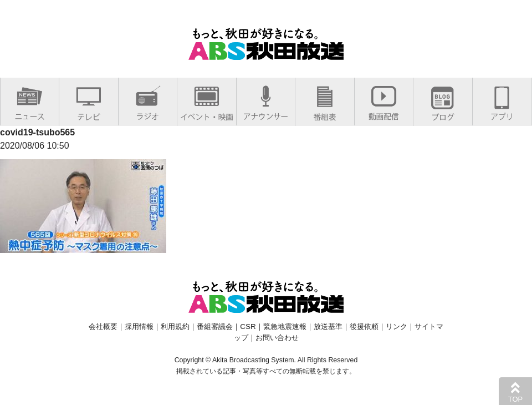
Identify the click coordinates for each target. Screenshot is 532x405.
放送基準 (328, 326)
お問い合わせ (277, 338)
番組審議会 (215, 326)
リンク (397, 326)
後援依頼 (364, 326)
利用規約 (175, 326)
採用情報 (139, 326)
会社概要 (103, 326)
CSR (248, 326)
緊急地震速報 (285, 326)
